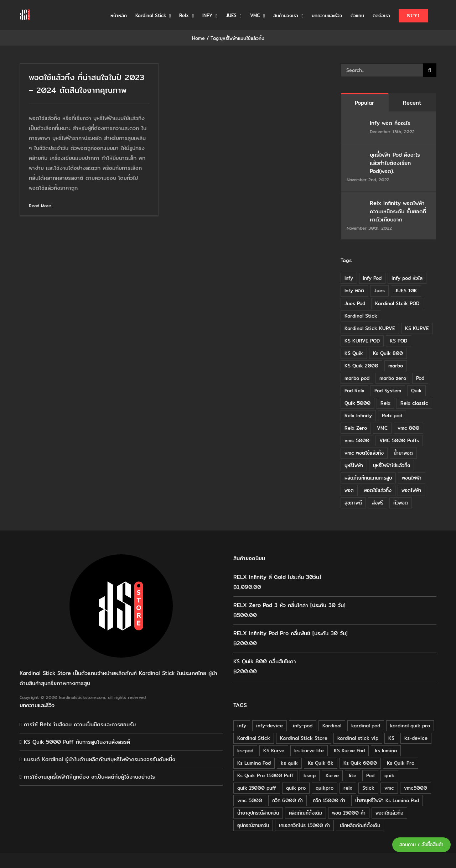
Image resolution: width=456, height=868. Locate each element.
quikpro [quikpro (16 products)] (325, 788)
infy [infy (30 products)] (242, 726)
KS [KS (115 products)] (391, 738)
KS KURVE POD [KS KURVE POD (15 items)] (362, 341)
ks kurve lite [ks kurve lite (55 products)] (309, 751)
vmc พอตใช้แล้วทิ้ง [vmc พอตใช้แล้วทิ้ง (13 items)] (364, 453)
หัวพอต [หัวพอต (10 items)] (401, 503)
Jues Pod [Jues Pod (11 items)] (355, 303)
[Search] (430, 70)
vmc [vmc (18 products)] (389, 788)
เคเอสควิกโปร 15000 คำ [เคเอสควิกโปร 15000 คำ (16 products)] (304, 825)
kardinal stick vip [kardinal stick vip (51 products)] (358, 738)
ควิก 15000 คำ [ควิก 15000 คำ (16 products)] (329, 800)
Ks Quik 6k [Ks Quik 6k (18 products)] (321, 763)
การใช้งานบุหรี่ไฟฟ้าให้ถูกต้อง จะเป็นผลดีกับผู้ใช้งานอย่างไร (89, 777)
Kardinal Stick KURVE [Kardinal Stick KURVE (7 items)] (370, 328)
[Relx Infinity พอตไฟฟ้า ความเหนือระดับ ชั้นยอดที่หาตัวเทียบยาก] (356, 204)
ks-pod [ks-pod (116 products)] (245, 751)
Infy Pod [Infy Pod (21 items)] (372, 278)
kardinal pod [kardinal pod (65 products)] (366, 726)
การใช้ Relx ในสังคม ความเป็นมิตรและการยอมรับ (80, 724)
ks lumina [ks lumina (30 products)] (386, 751)
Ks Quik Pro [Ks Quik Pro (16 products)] (401, 763)
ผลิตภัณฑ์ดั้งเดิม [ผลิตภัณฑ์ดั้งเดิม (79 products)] (305, 813)
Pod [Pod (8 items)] (420, 378)
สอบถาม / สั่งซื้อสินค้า (421, 845)
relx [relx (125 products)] (348, 788)
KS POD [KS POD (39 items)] (398, 341)
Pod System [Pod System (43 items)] (388, 391)
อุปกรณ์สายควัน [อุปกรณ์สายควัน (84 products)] (253, 825)
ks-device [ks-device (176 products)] (416, 738)
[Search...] (382, 70)
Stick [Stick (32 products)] (368, 788)
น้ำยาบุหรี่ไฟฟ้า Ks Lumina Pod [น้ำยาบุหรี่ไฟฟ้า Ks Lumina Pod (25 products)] (387, 800)
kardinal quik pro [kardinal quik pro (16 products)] (410, 726)
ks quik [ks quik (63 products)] (289, 763)
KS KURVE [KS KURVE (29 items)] (417, 328)
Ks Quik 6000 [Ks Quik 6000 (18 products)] (360, 763)
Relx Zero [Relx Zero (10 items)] (356, 428)
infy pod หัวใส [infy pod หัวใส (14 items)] (407, 278)
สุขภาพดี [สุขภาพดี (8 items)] (353, 503)
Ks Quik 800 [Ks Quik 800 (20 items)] (388, 353)
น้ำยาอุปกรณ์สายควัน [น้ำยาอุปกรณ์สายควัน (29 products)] (258, 813)
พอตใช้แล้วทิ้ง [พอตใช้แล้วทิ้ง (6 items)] (378, 490)
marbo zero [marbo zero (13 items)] (393, 378)
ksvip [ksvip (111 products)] (310, 775)
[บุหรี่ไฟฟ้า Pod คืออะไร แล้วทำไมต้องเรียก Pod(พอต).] (356, 155)
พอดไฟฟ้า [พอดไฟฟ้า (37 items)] (412, 478)
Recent (412, 103)
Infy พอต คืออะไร (391, 123)
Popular (364, 103)
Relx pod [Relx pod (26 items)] (392, 415)
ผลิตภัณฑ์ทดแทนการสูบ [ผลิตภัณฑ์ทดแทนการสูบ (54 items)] (368, 478)
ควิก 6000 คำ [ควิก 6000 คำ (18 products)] (287, 800)
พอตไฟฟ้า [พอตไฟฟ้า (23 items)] (411, 490)
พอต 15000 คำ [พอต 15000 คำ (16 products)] (349, 813)
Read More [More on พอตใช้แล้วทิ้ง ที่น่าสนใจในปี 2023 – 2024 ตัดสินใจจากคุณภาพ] (40, 206)
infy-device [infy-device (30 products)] (270, 726)
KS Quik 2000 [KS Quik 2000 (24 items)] (361, 366)
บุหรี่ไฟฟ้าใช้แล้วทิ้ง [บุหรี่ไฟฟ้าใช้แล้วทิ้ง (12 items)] (392, 465)
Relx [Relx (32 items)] (385, 403)
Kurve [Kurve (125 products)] (332, 775)
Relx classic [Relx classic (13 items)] (414, 403)
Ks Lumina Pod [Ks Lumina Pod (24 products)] (254, 763)
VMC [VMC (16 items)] (382, 428)
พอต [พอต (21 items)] (349, 490)
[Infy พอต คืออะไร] (356, 124)
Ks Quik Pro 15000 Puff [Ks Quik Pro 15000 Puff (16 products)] (265, 775)
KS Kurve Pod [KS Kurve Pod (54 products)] (349, 751)
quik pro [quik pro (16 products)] (296, 788)
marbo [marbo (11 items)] (396, 366)
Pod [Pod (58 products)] (370, 775)
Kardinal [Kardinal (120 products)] (332, 726)
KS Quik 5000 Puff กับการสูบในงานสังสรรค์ (77, 742)
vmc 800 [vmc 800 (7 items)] (408, 428)
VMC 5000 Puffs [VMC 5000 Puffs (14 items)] (399, 440)
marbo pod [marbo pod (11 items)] (357, 378)
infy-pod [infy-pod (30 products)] (303, 726)
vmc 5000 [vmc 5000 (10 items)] (357, 440)
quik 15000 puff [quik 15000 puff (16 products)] (257, 788)
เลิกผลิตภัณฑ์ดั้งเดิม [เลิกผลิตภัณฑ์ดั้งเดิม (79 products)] (360, 825)
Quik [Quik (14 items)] (416, 391)
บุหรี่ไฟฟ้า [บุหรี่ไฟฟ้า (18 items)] (354, 465)
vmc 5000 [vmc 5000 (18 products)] (250, 800)
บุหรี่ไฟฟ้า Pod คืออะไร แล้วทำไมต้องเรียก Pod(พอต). (395, 163)
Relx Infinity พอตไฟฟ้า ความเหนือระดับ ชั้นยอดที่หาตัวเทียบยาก (398, 211)
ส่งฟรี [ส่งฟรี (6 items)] (378, 503)
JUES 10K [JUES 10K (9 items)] (406, 291)
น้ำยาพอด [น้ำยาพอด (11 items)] (403, 453)
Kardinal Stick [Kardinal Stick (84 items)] (361, 316)
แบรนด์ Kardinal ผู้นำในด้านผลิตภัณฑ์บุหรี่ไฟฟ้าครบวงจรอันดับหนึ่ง (100, 759)
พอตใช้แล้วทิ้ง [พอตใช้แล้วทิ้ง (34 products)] (389, 813)
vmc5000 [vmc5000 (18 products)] (416, 788)
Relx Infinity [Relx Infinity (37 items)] (358, 415)
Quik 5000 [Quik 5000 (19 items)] (357, 403)
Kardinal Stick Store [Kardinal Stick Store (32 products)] (304, 738)
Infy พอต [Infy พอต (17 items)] (354, 291)
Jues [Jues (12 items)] (379, 291)
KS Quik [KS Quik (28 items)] (354, 353)
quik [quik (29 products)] (389, 775)
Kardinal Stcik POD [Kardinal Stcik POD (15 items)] (397, 303)
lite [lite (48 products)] (353, 775)
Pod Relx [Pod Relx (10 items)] (354, 391)
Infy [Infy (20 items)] (349, 278)
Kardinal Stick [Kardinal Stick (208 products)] (254, 738)
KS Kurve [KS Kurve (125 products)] (274, 751)
